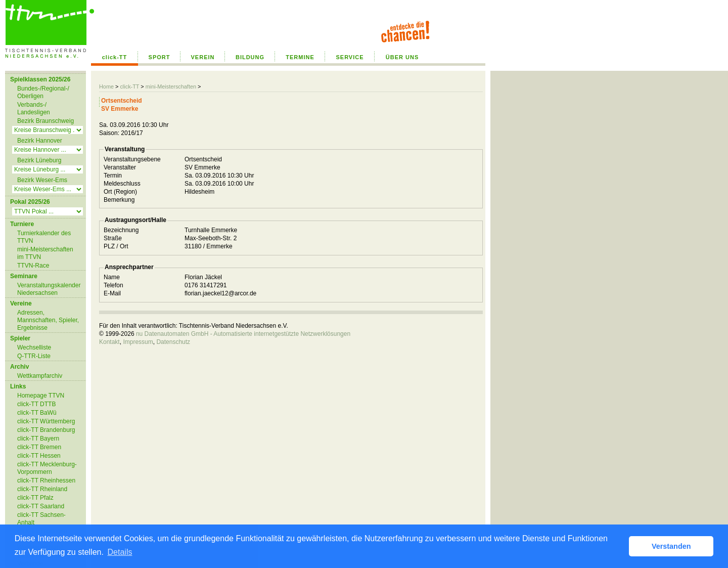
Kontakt (109, 342)
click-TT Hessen (39, 456)
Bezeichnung (121, 230)
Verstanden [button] (671, 546)
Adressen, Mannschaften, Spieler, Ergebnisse (48, 320)
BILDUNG (250, 57)
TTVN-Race (33, 266)
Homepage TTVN (41, 396)
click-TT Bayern (38, 439)
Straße (113, 238)
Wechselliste (34, 347)
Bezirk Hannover (40, 141)
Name (112, 277)
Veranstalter (120, 167)
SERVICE (350, 57)
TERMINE (300, 57)
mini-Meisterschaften (171, 86)
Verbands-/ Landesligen (34, 108)
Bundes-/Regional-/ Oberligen (43, 92)
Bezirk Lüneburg (39, 160)
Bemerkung (119, 200)
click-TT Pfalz (35, 498)
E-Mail (112, 293)
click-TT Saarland (41, 506)
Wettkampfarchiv (40, 376)
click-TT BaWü (37, 413)
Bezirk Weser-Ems (42, 180)
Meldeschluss (122, 184)
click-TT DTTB (36, 404)
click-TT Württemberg (46, 421)
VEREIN (203, 57)
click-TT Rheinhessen (46, 480)
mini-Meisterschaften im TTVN (45, 253)
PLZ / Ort (116, 246)
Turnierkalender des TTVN (44, 237)
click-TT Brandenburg (46, 430)
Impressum (138, 342)
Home (106, 86)
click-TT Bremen (39, 447)
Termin (113, 176)
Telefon (113, 285)
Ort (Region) (120, 192)
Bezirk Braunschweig (45, 121)
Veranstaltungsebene (132, 159)
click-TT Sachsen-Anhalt (41, 519)
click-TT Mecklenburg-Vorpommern (47, 468)
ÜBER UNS (402, 57)
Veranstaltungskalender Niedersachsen (49, 289)
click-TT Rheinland (42, 489)
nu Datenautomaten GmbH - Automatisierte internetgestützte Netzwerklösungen (243, 334)
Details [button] (120, 552)
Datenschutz (173, 342)
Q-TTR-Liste (34, 356)
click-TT (115, 57)
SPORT (160, 57)
